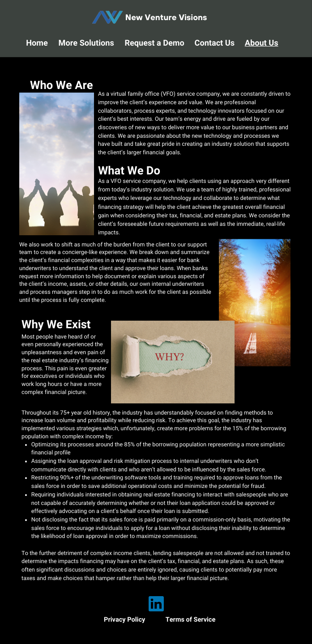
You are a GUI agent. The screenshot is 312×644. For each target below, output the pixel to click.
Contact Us (215, 43)
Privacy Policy (124, 620)
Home (37, 43)
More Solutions (86, 43)
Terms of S (182, 620)
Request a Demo (154, 43)
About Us (262, 43)
